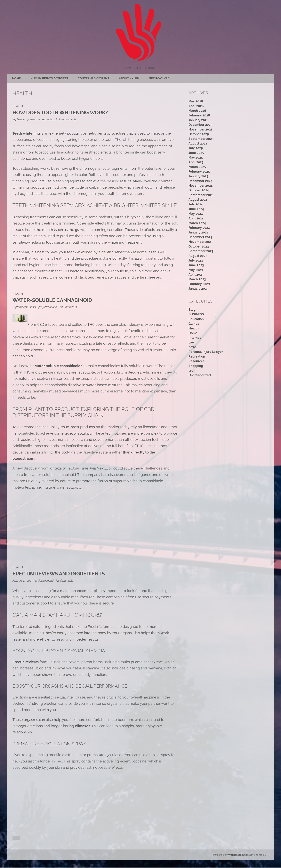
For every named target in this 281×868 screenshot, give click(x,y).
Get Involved (159, 78)
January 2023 (198, 289)
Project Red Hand (140, 68)
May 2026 (196, 101)
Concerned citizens (93, 78)
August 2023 (198, 256)
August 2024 (198, 200)
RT (268, 855)
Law (192, 342)
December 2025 (200, 125)
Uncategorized (200, 375)
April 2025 (196, 162)
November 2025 (201, 129)
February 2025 (199, 172)
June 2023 (196, 265)
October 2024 (199, 190)
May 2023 (196, 270)
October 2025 (199, 134)
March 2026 (197, 111)
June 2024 (196, 209)
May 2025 (196, 158)
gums (80, 230)
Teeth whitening (26, 133)
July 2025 (196, 148)
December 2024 (200, 181)
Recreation (197, 356)
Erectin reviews (26, 662)
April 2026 (196, 106)
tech (192, 371)
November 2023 (201, 242)
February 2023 (199, 284)
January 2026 (199, 120)
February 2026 (199, 115)
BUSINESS (196, 314)
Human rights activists (49, 78)
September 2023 (201, 251)
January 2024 (198, 232)
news (193, 347)
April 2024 (196, 218)
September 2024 (201, 195)
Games (194, 324)
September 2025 (201, 139)
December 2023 (200, 237)
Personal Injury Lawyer (206, 352)
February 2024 (199, 228)
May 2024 (196, 214)
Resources (197, 361)
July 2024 (196, 204)
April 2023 (196, 275)
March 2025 (197, 167)
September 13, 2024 (24, 119)
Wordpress (235, 855)
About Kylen (129, 78)
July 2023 (196, 260)
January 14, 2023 (23, 581)
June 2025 (196, 153)
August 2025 (198, 143)
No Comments (68, 119)
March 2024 (197, 223)
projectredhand (47, 119)
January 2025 (198, 176)
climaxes (83, 726)
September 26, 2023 (24, 307)
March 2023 (197, 279)
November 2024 (201, 186)
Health (18, 106)
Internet (195, 338)
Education (196, 319)
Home (16, 78)
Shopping (196, 366)
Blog (192, 310)
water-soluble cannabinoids (59, 366)
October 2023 (199, 246)
